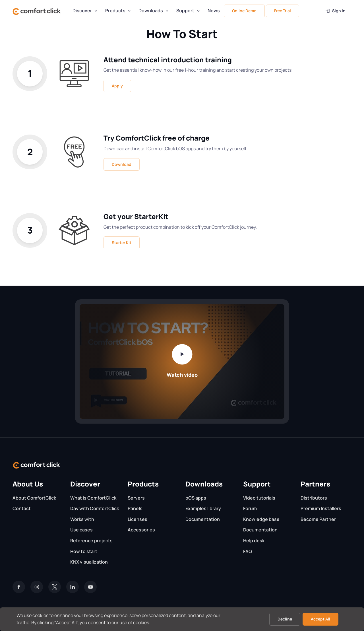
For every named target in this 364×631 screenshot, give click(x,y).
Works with (82, 519)
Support (185, 11)
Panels (135, 508)
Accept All (320, 619)
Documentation (203, 519)
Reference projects (91, 541)
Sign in (335, 11)
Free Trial (283, 11)
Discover (82, 11)
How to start (84, 551)
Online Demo (244, 11)
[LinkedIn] (73, 587)
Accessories (141, 530)
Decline (285, 619)
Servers (136, 498)
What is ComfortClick (93, 498)
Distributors (314, 498)
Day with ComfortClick (95, 508)
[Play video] (182, 354)
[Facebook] (19, 587)
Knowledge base (261, 519)
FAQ (248, 551)
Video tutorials (259, 498)
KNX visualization (89, 562)
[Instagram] (37, 587)
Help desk (254, 541)
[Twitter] (55, 587)
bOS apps (196, 498)
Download (122, 164)
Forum (250, 508)
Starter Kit (122, 243)
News (214, 11)
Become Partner (318, 519)
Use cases (81, 530)
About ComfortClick (34, 498)
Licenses (137, 519)
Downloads (151, 11)
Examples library (203, 508)
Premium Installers (321, 508)
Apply (117, 86)
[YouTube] (90, 587)
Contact (22, 508)
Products (115, 11)
